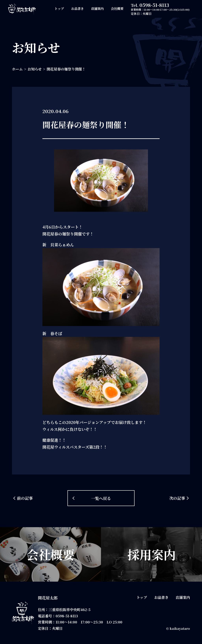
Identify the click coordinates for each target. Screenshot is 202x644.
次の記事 (177, 498)
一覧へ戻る (101, 498)
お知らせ (35, 69)
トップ (59, 9)
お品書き (78, 9)
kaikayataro (180, 629)
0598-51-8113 (154, 5)
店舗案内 (97, 9)
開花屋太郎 (48, 598)
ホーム (17, 69)
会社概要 (117, 9)
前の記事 (25, 498)
